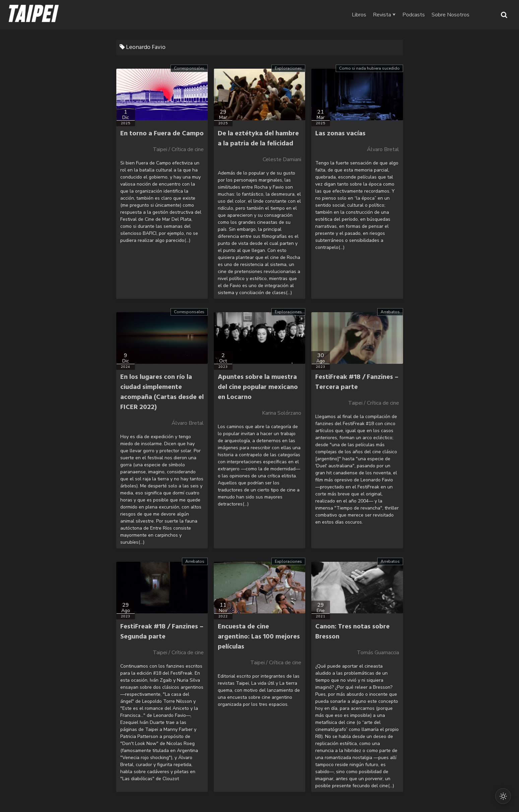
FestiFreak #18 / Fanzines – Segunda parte (162, 632)
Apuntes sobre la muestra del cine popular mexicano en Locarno (258, 387)
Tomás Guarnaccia (378, 653)
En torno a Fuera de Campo (162, 134)
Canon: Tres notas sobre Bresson (352, 632)
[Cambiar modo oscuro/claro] (503, 796)
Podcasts (427, 15)
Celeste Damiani (282, 159)
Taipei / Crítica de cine (178, 149)
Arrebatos (390, 312)
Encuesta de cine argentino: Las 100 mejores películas (259, 637)
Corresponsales (189, 68)
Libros (372, 15)
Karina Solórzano (282, 413)
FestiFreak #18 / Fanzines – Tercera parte (357, 382)
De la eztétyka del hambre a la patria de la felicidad (258, 139)
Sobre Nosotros (464, 15)
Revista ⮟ (397, 15)
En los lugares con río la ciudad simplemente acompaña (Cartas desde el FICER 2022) (162, 392)
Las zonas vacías (340, 134)
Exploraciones (288, 68)
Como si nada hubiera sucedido (369, 68)
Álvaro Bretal (383, 149)
